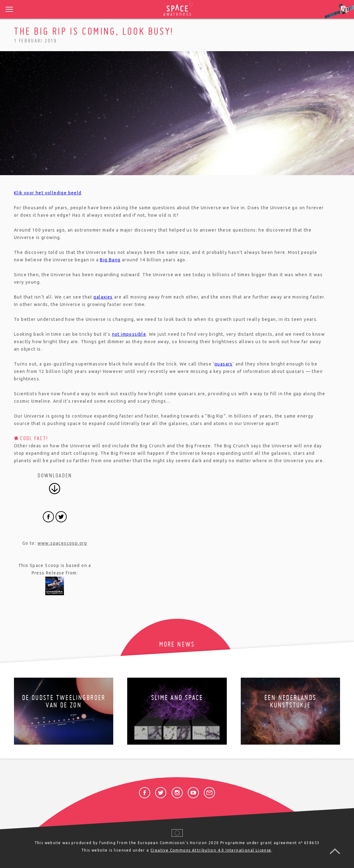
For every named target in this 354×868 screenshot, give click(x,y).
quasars (224, 364)
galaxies (103, 297)
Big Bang (110, 260)
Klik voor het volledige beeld (48, 193)
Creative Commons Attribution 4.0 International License (211, 850)
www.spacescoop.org (62, 543)
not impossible (129, 334)
